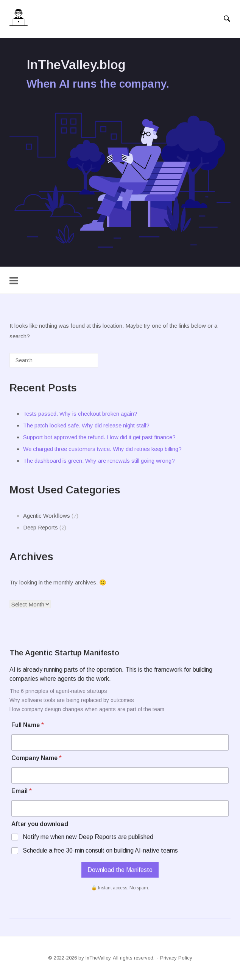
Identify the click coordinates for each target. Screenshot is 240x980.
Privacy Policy (176, 958)
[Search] (81, 363)
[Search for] (54, 360)
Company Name (37, 758)
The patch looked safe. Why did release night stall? (86, 425)
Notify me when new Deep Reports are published (88, 837)
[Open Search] (227, 19)
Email (22, 791)
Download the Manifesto (120, 870)
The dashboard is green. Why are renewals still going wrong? (99, 461)
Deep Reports (41, 527)
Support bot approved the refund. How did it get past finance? (99, 437)
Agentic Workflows (47, 516)
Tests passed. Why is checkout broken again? (80, 414)
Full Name (28, 725)
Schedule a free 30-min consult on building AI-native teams (100, 850)
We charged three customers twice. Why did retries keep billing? (102, 449)
